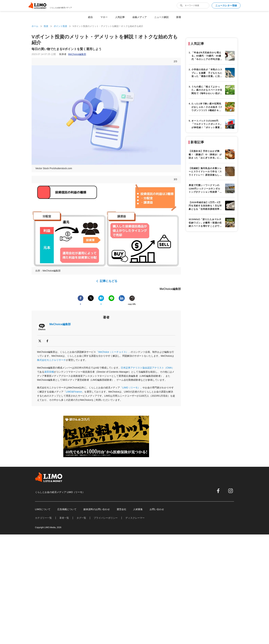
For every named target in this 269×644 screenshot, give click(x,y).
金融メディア (139, 17)
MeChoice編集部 (60, 324)
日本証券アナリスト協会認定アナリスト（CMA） (147, 368)
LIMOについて (43, 509)
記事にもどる (109, 281)
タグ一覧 (81, 518)
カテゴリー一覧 (43, 518)
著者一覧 (64, 518)
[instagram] (231, 491)
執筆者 (73, 54)
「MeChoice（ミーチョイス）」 (113, 352)
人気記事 (120, 17)
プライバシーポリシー (106, 518)
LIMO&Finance (74, 392)
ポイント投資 (60, 26)
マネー (104, 17)
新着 (179, 17)
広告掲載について (67, 509)
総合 (90, 17)
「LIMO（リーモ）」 (131, 388)
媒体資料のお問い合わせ (97, 509)
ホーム (35, 26)
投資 (46, 26)
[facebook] (47, 341)
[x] (40, 341)
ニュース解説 (161, 17)
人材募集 (138, 509)
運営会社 (121, 509)
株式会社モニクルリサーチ (51, 360)
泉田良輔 (49, 372)
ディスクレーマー (135, 518)
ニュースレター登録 (226, 5)
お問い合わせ (157, 509)
